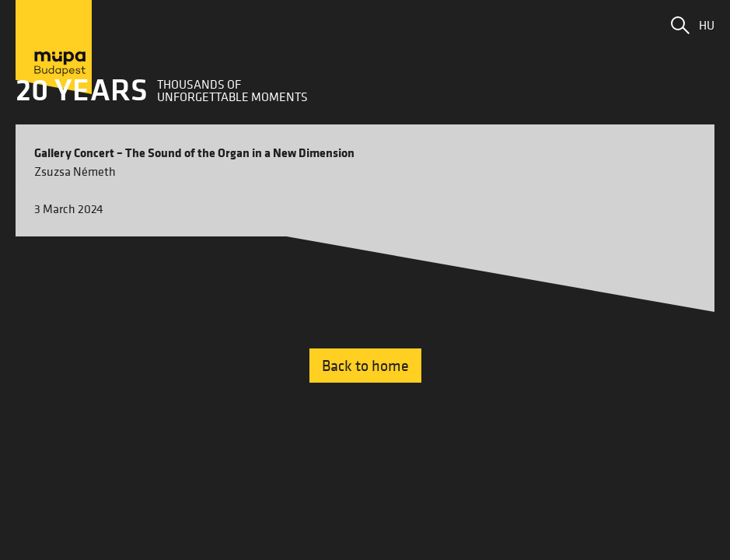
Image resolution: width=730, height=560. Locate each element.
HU (707, 25)
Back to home (365, 366)
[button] (680, 25)
